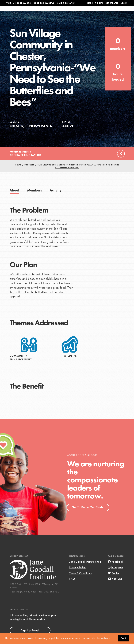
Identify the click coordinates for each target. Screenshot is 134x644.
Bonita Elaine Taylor (25, 161)
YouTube (115, 585)
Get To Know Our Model (88, 514)
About (39, 12)
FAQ (72, 585)
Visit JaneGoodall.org (19, 3)
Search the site (95, 3)
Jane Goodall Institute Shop (85, 568)
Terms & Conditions (80, 579)
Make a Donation (66, 3)
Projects (97, 12)
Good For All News (44, 3)
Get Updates (112, 3)
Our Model (84, 12)
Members (35, 197)
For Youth (51, 12)
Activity (56, 197)
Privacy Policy (77, 574)
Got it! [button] (124, 638)
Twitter (114, 579)
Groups (108, 12)
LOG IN (124, 3)
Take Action (121, 12)
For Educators (67, 12)
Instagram (115, 574)
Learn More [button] (103, 638)
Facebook (116, 568)
